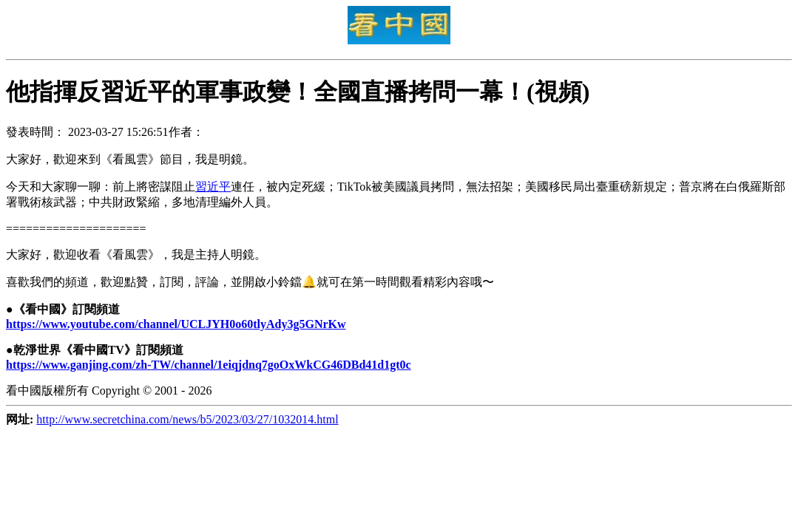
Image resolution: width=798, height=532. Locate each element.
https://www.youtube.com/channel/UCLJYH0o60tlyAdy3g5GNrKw (176, 324)
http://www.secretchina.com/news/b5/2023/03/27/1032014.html (187, 419)
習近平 (213, 187)
